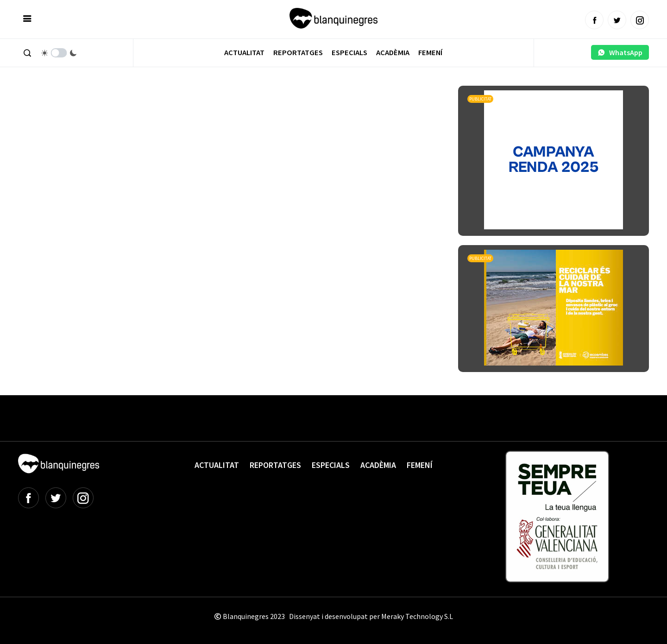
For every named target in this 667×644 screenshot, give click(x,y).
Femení (430, 53)
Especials (349, 53)
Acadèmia (393, 53)
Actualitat (244, 53)
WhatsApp (620, 52)
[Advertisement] (187, 111)
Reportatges (298, 53)
